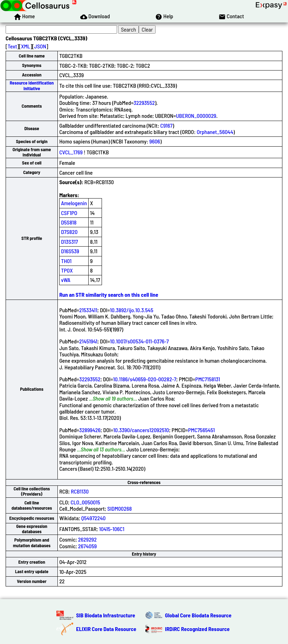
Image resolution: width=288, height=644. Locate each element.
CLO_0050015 (85, 502)
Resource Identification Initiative (32, 85)
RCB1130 (80, 491)
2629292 (87, 539)
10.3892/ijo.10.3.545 (132, 310)
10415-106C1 (112, 529)
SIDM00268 (119, 508)
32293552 (144, 103)
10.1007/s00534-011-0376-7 (139, 341)
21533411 (88, 310)
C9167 (167, 125)
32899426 (90, 430)
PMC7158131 (208, 379)
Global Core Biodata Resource (198, 615)
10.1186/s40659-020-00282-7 (145, 379)
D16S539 (70, 251)
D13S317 (69, 241)
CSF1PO (69, 213)
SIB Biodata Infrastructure (105, 615)
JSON (40, 46)
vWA (66, 280)
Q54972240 (94, 518)
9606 (155, 141)
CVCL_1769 (71, 152)
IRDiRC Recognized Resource (197, 629)
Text (12, 46)
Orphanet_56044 (215, 132)
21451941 (88, 341)
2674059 (87, 546)
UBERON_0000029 (196, 116)
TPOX (67, 270)
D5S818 (69, 222)
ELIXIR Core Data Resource (106, 629)
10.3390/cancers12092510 (141, 430)
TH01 (66, 261)
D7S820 (69, 232)
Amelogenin (74, 203)
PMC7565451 (202, 430)
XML (26, 46)
